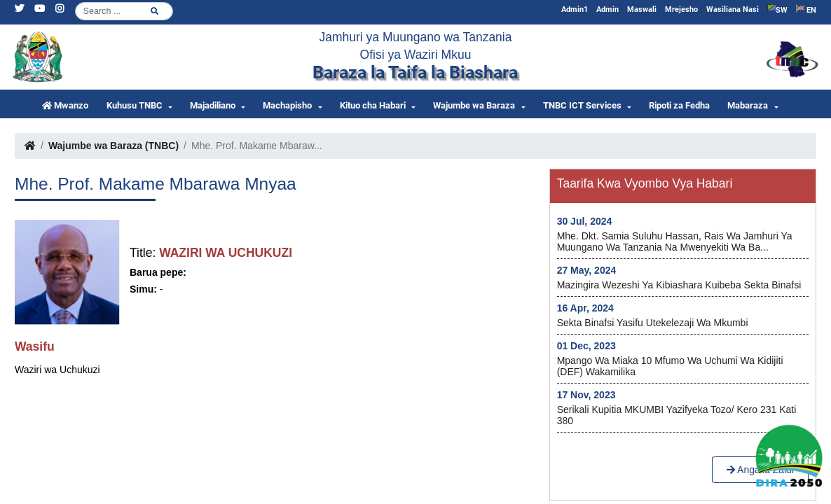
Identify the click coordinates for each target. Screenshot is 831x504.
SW (777, 9)
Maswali (642, 9)
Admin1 (575, 9)
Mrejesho (681, 9)
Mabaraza (748, 105)
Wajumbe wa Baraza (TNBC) (114, 146)
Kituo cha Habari (373, 105)
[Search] (124, 11)
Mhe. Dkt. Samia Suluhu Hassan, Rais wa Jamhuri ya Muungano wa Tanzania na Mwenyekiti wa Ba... (675, 241)
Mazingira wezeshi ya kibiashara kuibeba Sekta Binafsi (679, 285)
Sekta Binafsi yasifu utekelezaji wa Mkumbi (653, 323)
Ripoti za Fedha (679, 105)
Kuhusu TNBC (135, 105)
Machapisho (287, 105)
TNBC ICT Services (582, 105)
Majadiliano (213, 105)
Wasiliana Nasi (733, 9)
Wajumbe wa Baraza (474, 105)
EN (806, 9)
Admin (607, 9)
